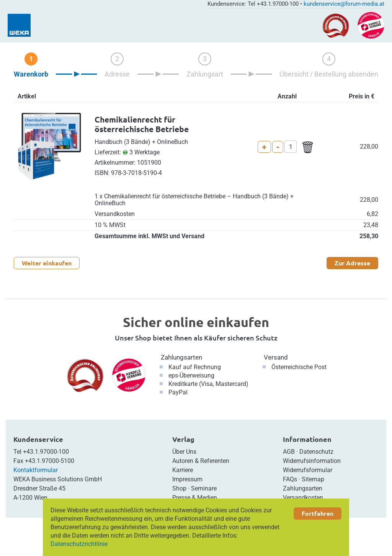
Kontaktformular (36, 470)
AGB (289, 452)
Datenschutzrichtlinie (79, 544)
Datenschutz (316, 452)
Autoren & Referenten (201, 461)
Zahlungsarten (181, 357)
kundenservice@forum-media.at (344, 4)
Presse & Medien (195, 498)
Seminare (204, 488)
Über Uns (184, 452)
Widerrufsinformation (312, 461)
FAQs (290, 479)
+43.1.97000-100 (46, 452)
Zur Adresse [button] (352, 263)
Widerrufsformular (308, 470)
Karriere (183, 470)
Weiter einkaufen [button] (47, 263)
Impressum (187, 479)
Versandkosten (303, 498)
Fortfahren (318, 513)
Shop (179, 488)
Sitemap (313, 479)
